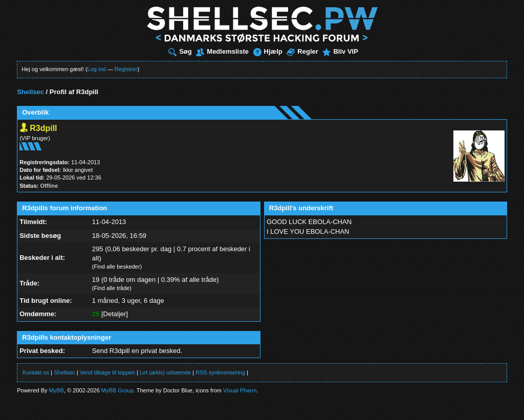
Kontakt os (36, 372)
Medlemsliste (222, 51)
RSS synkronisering (220, 372)
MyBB (57, 390)
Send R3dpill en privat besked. (137, 351)
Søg (180, 51)
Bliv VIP (340, 51)
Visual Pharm (240, 390)
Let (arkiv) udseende (165, 372)
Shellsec (30, 92)
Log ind (97, 69)
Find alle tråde (112, 288)
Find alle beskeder (117, 267)
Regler (302, 51)
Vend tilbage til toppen (107, 372)
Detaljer (115, 314)
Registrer (126, 69)
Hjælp (268, 51)
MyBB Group (117, 390)
